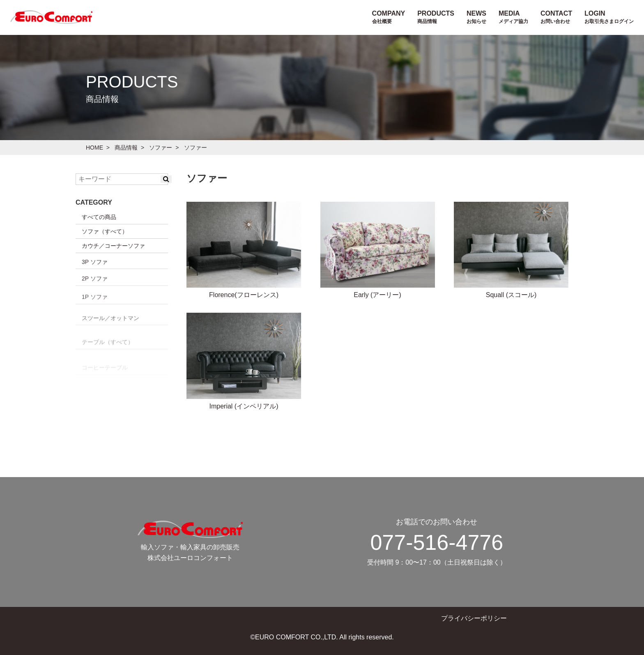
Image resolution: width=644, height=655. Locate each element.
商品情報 (126, 148)
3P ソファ (95, 295)
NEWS (476, 17)
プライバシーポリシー (474, 618)
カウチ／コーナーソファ (113, 246)
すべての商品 (99, 217)
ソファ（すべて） (105, 231)
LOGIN (609, 17)
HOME (94, 148)
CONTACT (556, 17)
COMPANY (389, 17)
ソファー (161, 148)
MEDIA (513, 17)
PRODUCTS (436, 17)
